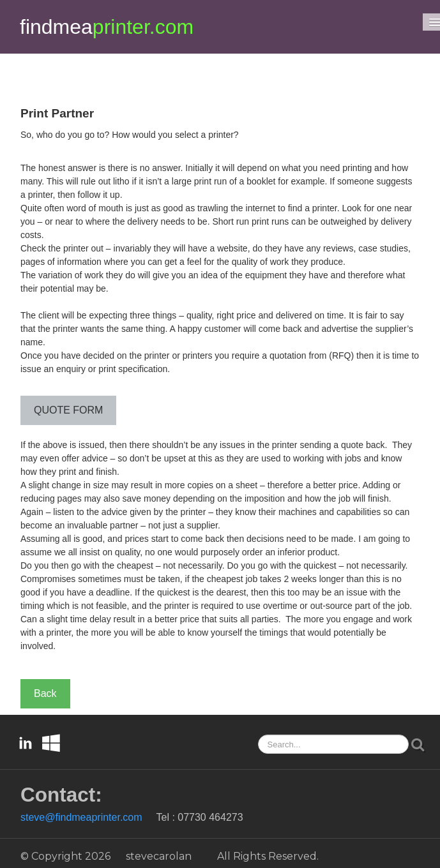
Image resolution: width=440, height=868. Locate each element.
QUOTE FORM (68, 410)
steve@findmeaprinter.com (81, 817)
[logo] (107, 27)
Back (45, 693)
